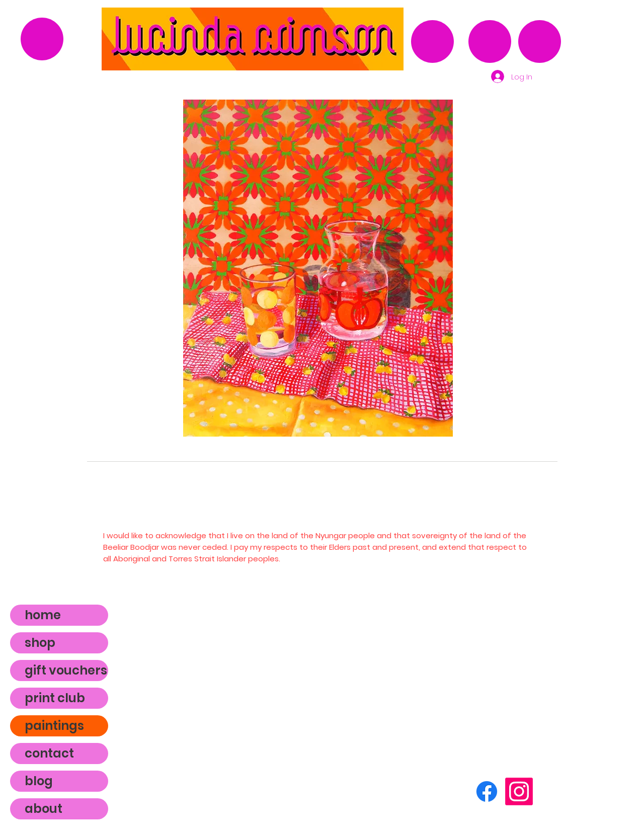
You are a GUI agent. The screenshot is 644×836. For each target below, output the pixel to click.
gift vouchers (66, 670)
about (44, 809)
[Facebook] (487, 791)
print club (55, 698)
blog (39, 781)
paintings (54, 726)
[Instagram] (519, 791)
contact (49, 753)
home (43, 615)
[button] (318, 268)
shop (40, 643)
